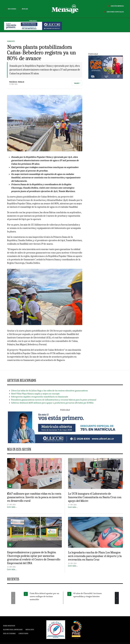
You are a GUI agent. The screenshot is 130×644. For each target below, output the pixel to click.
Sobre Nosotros (9, 626)
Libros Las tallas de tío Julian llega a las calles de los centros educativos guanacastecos (49, 391)
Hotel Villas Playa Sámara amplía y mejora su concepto (35, 394)
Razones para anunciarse (13, 630)
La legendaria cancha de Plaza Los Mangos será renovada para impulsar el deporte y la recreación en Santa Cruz (95, 556)
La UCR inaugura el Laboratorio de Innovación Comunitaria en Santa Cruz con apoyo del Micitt (95, 497)
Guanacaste (11, 41)
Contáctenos (23, 633)
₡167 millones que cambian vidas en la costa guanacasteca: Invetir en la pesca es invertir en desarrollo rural (34, 497)
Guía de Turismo (9, 633)
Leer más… (12, 507)
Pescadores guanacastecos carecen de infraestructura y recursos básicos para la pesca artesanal (54, 400)
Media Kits (30, 630)
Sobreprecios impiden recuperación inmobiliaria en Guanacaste (40, 397)
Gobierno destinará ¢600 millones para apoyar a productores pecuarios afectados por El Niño (52, 403)
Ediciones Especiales (113, 12)
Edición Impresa (116, 6)
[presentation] (13, 598)
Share (77, 83)
